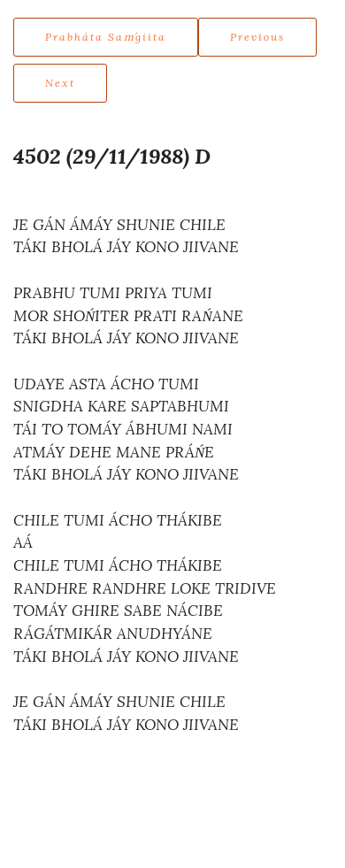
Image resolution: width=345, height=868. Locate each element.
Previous (257, 37)
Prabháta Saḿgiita (106, 37)
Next (60, 83)
